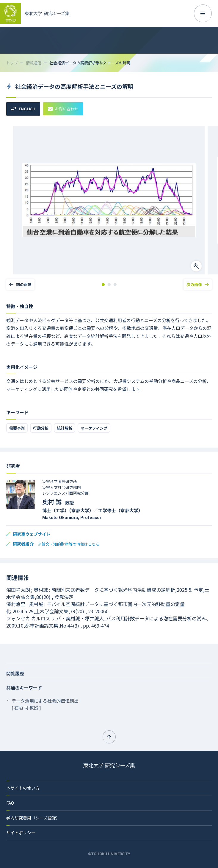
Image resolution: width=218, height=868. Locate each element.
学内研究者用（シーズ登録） (33, 818)
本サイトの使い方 (23, 788)
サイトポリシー (21, 833)
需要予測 (17, 428)
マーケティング (94, 428)
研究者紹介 (56, 544)
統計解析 (65, 428)
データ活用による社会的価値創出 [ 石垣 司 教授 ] (45, 704)
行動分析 (41, 428)
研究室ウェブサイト (32, 534)
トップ (12, 63)
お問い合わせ (63, 109)
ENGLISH (23, 109)
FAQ (10, 803)
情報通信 (34, 63)
